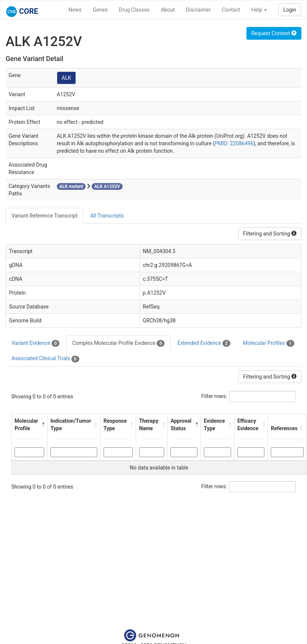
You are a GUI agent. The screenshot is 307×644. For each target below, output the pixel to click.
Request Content (274, 33)
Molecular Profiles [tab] (269, 343)
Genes (100, 10)
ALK (66, 78)
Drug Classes (134, 10)
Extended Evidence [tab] (204, 343)
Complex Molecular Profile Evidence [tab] (118, 343)
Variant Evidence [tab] (36, 343)
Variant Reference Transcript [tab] (44, 216)
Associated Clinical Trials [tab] (45, 359)
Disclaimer (198, 10)
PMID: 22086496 (234, 143)
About (168, 10)
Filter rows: (214, 396)
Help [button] (259, 10)
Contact (231, 10)
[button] (42, 425)
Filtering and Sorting (270, 234)
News (75, 10)
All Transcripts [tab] (107, 216)
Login (290, 10)
